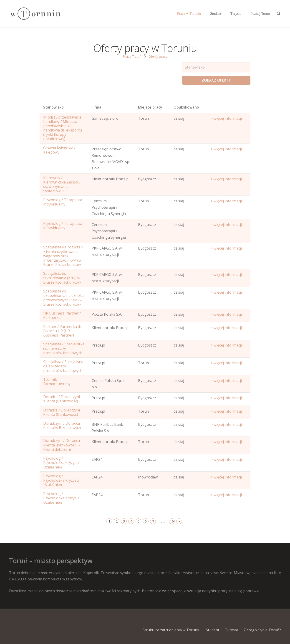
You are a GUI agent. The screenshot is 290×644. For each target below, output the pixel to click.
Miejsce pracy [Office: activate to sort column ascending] (150, 107)
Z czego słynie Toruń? (262, 630)
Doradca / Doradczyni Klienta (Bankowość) (62, 399)
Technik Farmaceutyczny (57, 382)
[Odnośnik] (35, 14)
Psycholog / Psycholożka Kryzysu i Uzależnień (62, 463)
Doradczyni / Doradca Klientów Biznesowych (62, 425)
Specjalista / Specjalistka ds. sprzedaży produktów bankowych (64, 348)
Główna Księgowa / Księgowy (59, 150)
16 (172, 521)
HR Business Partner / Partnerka (62, 315)
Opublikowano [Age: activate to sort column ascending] (186, 107)
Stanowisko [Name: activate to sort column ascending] (53, 107)
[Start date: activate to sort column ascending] (229, 108)
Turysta (231, 630)
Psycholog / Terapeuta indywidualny (63, 202)
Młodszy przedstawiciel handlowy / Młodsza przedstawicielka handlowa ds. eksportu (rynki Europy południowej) (63, 128)
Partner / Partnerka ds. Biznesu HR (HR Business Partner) (63, 331)
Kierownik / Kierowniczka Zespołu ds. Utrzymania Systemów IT (62, 184)
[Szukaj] (279, 14)
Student (213, 630)
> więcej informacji (226, 118)
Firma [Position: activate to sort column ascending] (96, 107)
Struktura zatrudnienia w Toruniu (171, 630)
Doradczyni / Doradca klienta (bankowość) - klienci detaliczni (62, 445)
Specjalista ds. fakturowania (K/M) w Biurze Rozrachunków (62, 278)
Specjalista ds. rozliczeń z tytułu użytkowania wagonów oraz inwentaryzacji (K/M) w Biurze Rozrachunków (63, 256)
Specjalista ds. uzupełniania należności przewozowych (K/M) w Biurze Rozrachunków (64, 298)
